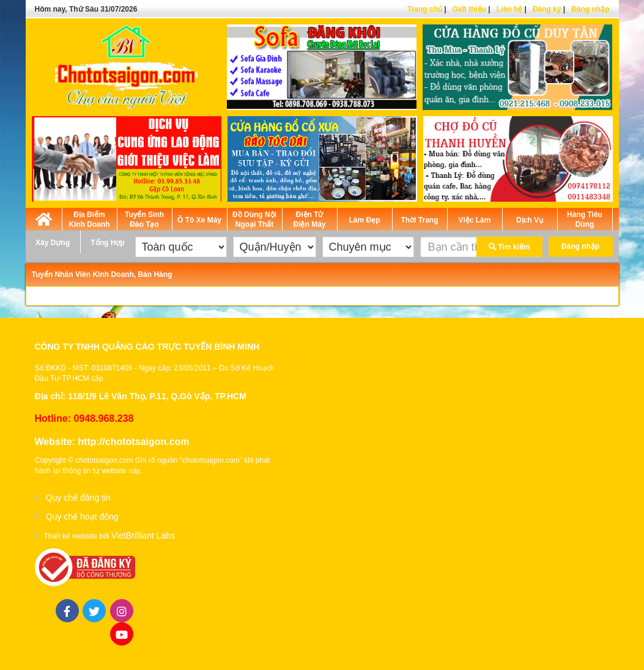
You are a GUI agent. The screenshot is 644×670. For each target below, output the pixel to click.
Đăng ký (547, 9)
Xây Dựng (53, 243)
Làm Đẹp (364, 220)
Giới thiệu (469, 9)
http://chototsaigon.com (133, 442)
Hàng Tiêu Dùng (585, 219)
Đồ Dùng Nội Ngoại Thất (254, 219)
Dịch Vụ (530, 220)
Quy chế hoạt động (82, 517)
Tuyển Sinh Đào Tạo (144, 219)
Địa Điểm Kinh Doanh (89, 219)
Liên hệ (509, 9)
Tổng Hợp (107, 243)
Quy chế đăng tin (78, 498)
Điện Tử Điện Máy (309, 219)
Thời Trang (420, 220)
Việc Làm (475, 220)
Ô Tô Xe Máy (199, 220)
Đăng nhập (590, 9)
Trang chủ (425, 9)
